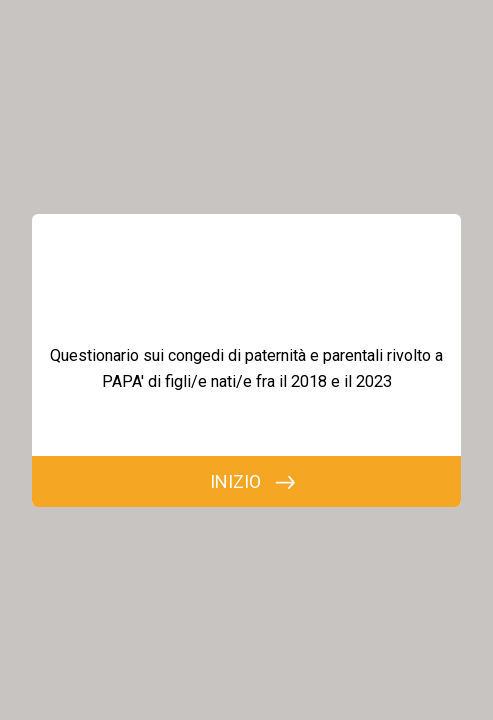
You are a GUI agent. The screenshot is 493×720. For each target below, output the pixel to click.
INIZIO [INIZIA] (235, 481)
